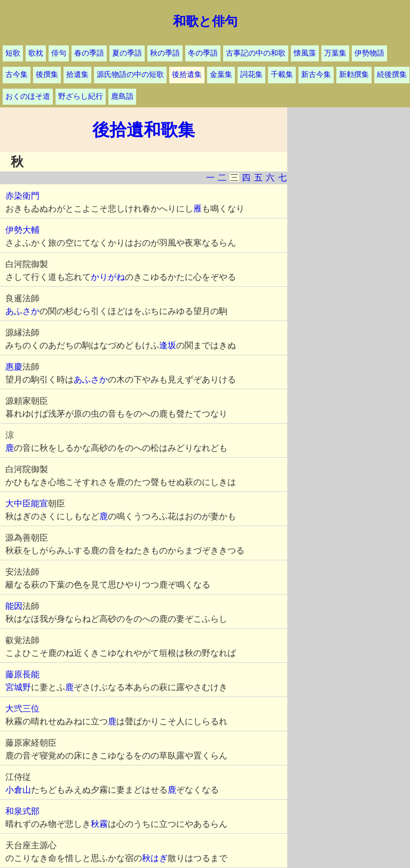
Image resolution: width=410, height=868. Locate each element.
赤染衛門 (22, 196)
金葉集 (221, 75)
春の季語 (89, 53)
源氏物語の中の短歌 (130, 75)
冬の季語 (203, 53)
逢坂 (168, 345)
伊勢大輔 (22, 230)
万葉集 (335, 53)
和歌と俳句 (205, 21)
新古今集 (316, 75)
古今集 (17, 75)
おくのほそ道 (28, 96)
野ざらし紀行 (81, 96)
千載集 (282, 75)
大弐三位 (22, 709)
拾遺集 (77, 75)
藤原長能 (22, 674)
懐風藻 (305, 53)
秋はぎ (155, 858)
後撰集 (47, 75)
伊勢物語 (369, 53)
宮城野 (18, 687)
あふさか (22, 311)
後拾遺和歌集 (144, 130)
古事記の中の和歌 (256, 53)
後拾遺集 (187, 75)
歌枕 (36, 53)
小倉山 (18, 790)
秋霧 (99, 824)
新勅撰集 (354, 75)
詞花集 (251, 75)
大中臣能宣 (27, 503)
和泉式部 (22, 811)
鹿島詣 (122, 96)
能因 (14, 606)
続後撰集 (392, 75)
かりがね (108, 277)
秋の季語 (165, 53)
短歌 (13, 53)
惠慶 (14, 367)
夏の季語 (127, 53)
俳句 (59, 53)
